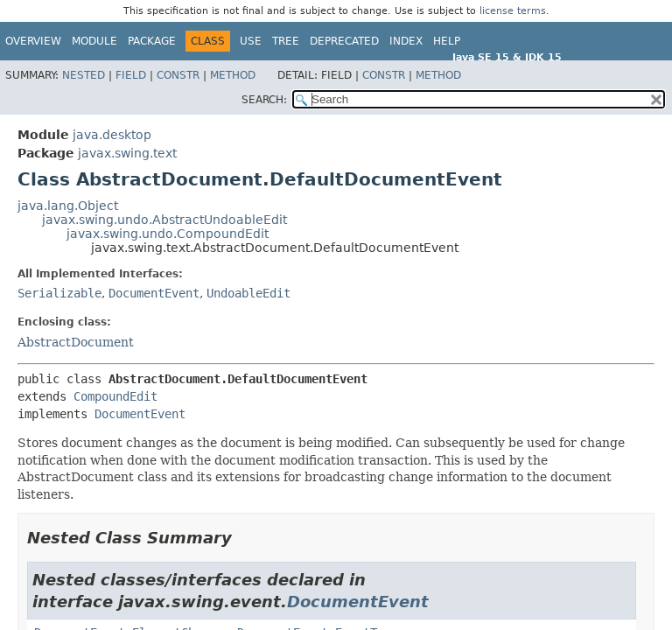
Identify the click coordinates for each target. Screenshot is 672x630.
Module (94, 41)
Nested (84, 75)
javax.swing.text (127, 153)
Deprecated (344, 41)
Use (251, 41)
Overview (33, 41)
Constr (178, 75)
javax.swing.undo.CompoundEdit (168, 234)
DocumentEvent (154, 293)
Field (131, 75)
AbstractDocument (76, 342)
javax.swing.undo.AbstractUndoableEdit (164, 220)
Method (233, 75)
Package (152, 41)
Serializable (59, 293)
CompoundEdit (115, 396)
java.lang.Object (68, 206)
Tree (286, 41)
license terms (513, 11)
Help (447, 41)
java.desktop (112, 135)
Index (406, 41)
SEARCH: (264, 100)
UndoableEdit (248, 293)
